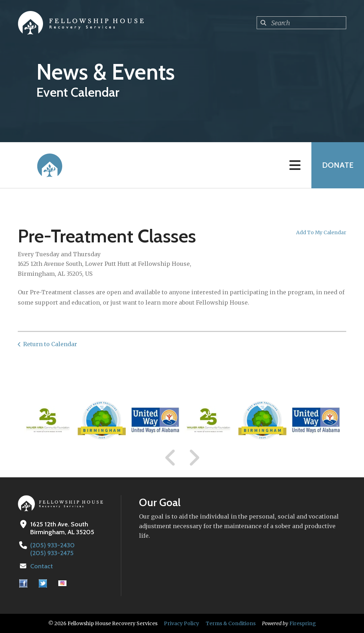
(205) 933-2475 (52, 553)
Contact (42, 566)
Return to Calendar (50, 344)
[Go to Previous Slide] (171, 458)
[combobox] (301, 23)
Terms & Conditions (231, 623)
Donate (338, 165)
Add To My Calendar (321, 232)
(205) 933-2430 (52, 545)
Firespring (303, 623)
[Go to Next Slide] (194, 458)
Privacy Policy (181, 623)
